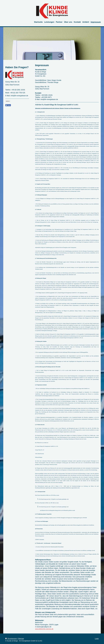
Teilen (8, 105)
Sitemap (21, 639)
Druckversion (11, 639)
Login (97, 639)
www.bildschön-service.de (44, 629)
